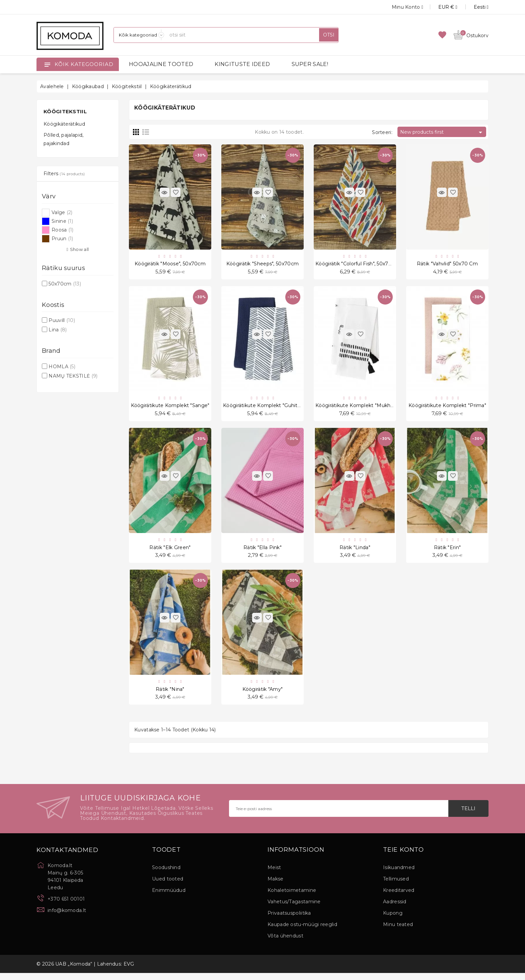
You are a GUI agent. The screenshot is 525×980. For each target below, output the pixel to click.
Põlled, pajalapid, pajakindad (63, 139)
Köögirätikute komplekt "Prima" (447, 408)
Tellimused (396, 886)
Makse (276, 886)
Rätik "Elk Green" (170, 551)
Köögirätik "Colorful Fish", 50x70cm (358, 265)
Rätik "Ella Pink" (262, 551)
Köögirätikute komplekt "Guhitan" (264, 408)
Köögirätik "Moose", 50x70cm (170, 265)
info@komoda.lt (67, 917)
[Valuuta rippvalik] (440, 7)
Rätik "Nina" (170, 695)
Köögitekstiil (65, 111)
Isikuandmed (399, 874)
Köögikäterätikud (64, 124)
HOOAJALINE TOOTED (161, 64)
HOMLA (62, 367)
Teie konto (403, 857)
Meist (274, 874)
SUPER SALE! (310, 64)
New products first (442, 132)
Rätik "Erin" (447, 551)
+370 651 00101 (66, 906)
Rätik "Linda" (355, 551)
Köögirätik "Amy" (263, 695)
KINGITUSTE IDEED (242, 64)
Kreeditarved (399, 897)
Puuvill (62, 320)
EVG (129, 971)
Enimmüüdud (169, 897)
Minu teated (398, 931)
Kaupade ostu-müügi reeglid (302, 931)
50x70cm (65, 284)
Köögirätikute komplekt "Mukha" (355, 408)
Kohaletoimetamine (292, 897)
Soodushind (166, 874)
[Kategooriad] (139, 35)
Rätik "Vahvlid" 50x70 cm (447, 265)
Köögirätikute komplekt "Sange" (170, 408)
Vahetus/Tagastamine (294, 909)
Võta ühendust (285, 943)
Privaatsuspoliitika (289, 920)
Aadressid (395, 909)
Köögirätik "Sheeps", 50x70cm (262, 265)
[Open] (47, 64)
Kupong (393, 920)
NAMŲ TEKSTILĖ (73, 376)
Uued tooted (168, 886)
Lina (58, 330)
